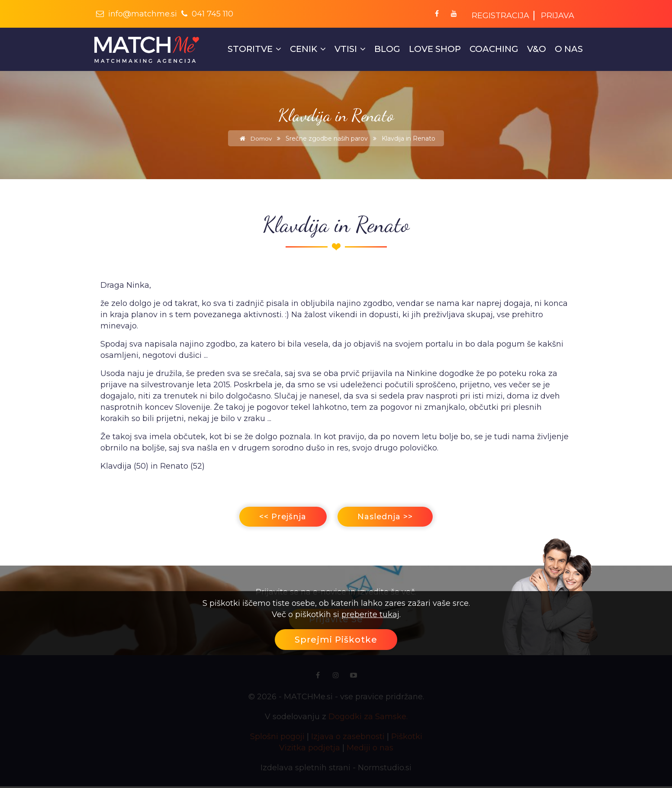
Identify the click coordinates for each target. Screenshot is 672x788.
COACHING (494, 49)
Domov (254, 138)
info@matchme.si (137, 14)
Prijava (558, 16)
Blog (387, 49)
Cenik (308, 49)
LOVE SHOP (435, 49)
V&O (537, 49)
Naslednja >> (389, 518)
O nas (569, 49)
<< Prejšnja (278, 518)
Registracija (500, 16)
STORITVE (254, 49)
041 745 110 (207, 14)
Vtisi (350, 49)
